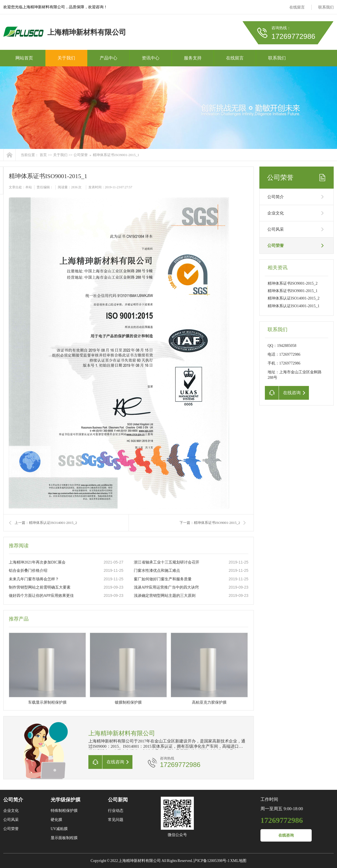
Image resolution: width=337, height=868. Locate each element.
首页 (43, 155)
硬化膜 (56, 820)
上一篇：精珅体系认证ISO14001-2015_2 (46, 523)
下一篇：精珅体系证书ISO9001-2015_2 (210, 523)
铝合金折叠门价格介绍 (28, 571)
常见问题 (116, 820)
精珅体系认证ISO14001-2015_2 (293, 298)
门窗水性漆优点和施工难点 (157, 571)
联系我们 (326, 7)
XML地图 (238, 861)
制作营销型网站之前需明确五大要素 (40, 587)
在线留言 (297, 7)
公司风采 (276, 229)
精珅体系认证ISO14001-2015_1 (293, 306)
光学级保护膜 (66, 800)
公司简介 (276, 197)
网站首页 (24, 58)
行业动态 (116, 811)
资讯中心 (151, 58)
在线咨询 (286, 835)
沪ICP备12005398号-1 (211, 861)
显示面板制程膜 (64, 838)
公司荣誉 (81, 155)
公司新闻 (118, 800)
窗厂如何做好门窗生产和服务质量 (163, 579)
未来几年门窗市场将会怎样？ (34, 579)
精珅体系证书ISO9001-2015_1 (116, 155)
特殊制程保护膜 (64, 811)
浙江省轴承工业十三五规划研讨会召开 (167, 562)
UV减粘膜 (59, 829)
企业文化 (276, 213)
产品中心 (108, 58)
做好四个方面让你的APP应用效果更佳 (41, 596)
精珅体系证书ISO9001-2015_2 (293, 283)
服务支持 (193, 58)
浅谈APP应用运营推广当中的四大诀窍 (166, 587)
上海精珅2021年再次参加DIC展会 (37, 562)
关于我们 (66, 58)
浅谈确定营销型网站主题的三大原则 (165, 596)
